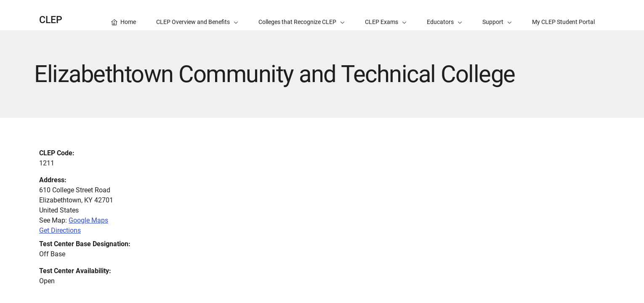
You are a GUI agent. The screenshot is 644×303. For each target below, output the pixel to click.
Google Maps (88, 220)
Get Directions (60, 230)
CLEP (51, 20)
